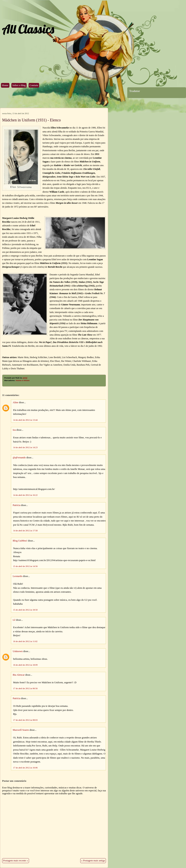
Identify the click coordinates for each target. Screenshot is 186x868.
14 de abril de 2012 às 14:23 (25, 447)
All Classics (28, 29)
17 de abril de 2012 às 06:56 (25, 688)
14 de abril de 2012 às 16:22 (25, 495)
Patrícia (17, 505)
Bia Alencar (19, 675)
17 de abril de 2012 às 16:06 (25, 768)
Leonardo (18, 576)
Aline (15, 402)
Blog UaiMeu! (20, 541)
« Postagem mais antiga (93, 861)
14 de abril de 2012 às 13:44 (25, 420)
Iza (14, 430)
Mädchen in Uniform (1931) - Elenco (31, 120)
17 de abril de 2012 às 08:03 (25, 720)
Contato (34, 85)
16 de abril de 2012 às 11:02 (25, 641)
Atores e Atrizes (23, 380)
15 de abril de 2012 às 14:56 (25, 566)
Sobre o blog (19, 85)
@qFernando (19, 458)
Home (5, 85)
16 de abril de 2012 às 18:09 (25, 665)
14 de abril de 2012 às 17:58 (25, 530)
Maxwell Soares (21, 730)
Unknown (18, 651)
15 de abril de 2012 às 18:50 (25, 610)
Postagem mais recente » (16, 861)
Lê (14, 620)
